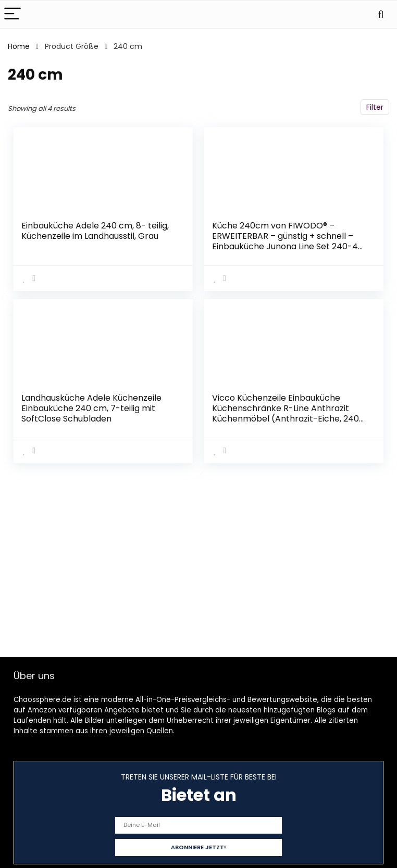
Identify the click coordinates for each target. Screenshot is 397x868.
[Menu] (13, 14)
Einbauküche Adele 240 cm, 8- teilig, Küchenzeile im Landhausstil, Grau (95, 231)
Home (19, 46)
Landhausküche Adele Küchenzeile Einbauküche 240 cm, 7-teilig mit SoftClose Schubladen (91, 408)
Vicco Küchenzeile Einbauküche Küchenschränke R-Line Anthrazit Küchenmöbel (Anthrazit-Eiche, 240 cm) (286, 413)
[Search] (381, 14)
